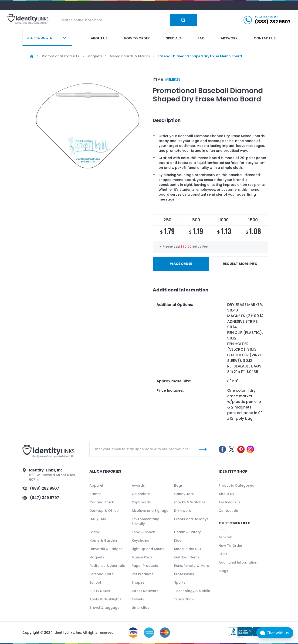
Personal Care (102, 574)
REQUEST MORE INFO (240, 264)
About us (99, 38)
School (95, 582)
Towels (138, 599)
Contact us (265, 38)
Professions (184, 574)
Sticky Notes (100, 591)
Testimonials (229, 502)
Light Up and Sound (148, 549)
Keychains (140, 540)
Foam (94, 532)
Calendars (141, 494)
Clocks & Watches (190, 502)
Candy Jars (184, 494)
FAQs (223, 554)
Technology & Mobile (192, 591)
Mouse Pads (142, 557)
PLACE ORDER (181, 264)
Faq (201, 38)
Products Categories (236, 485)
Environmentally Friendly (145, 521)
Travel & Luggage (104, 608)
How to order (137, 38)
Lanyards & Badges (106, 549)
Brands (95, 494)
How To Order (230, 546)
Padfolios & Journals (107, 566)
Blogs (223, 571)
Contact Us (228, 511)
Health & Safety (187, 532)
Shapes (138, 582)
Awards (138, 485)
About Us (226, 494)
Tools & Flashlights (105, 599)
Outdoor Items (187, 557)
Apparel (96, 485)
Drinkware (183, 511)
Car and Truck (102, 502)
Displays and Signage (150, 511)
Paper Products (145, 566)
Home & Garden (103, 540)
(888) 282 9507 (44, 488)
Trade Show (184, 599)
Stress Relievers (145, 591)
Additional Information (238, 562)
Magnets (97, 557)
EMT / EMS (98, 519)
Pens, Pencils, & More (192, 566)
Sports (180, 582)
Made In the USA (188, 549)
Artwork (229, 38)
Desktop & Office (104, 511)
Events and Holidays (191, 519)
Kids (178, 540)
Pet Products (143, 574)
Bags (178, 485)
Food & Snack (143, 532)
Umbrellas (141, 608)
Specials (174, 38)
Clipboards (141, 502)
